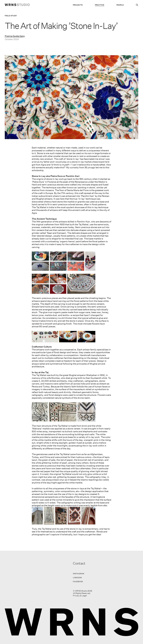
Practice (100, 5)
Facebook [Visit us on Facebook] (78, 581)
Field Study (11, 16)
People (120, 5)
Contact (79, 563)
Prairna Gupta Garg (15, 36)
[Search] (137, 5)
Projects (78, 5)
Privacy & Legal (80, 596)
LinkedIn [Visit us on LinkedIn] (77, 578)
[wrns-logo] (17, 5)
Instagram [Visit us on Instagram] (79, 574)
